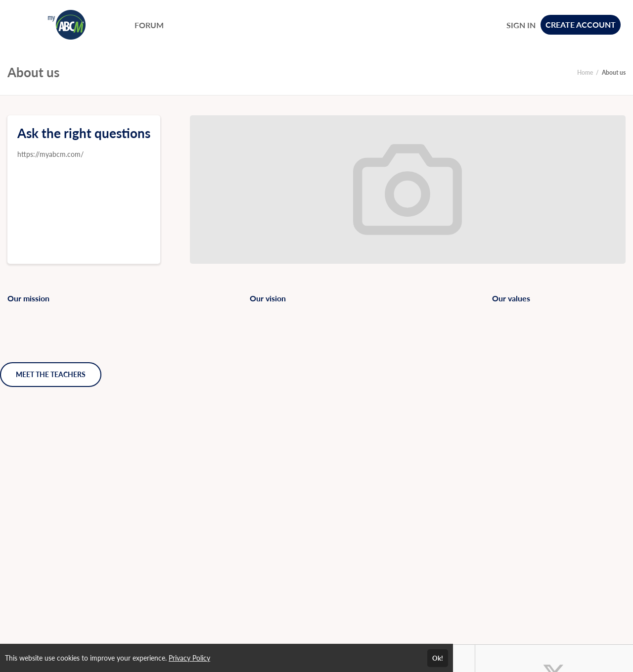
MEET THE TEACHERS (51, 374)
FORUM (149, 25)
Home (585, 72)
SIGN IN (521, 25)
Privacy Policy (189, 658)
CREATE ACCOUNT (581, 24)
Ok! (438, 658)
